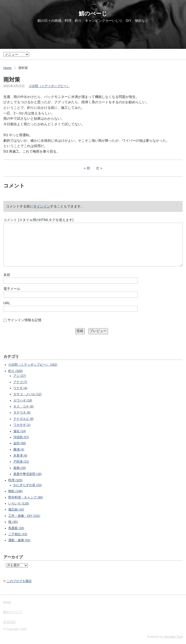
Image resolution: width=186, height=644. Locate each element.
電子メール (12, 289)
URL (7, 303)
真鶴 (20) (20, 468)
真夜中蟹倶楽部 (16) (27, 474)
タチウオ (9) (22, 413)
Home (8, 68)
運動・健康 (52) (19, 540)
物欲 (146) (15, 491)
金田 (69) (20, 443)
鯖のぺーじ (93, 14)
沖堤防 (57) (21, 437)
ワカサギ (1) (22, 425)
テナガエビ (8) (23, 419)
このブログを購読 (19, 581)
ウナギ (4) (20, 388)
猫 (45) (13, 522)
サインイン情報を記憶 (24, 320)
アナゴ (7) (20, 382)
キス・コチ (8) (23, 407)
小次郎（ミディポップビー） (49, 86)
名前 (7, 275)
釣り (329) (15, 371)
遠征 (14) (20, 431)
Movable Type (173, 637)
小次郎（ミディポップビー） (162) (33, 365)
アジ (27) (20, 376)
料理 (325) (15, 480)
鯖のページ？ (13, 612)
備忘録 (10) (16, 510)
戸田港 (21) (21, 462)
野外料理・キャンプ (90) (26, 497)
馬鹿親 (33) (16, 528)
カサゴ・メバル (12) (27, 394)
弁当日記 (9, 622)
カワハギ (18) (23, 400)
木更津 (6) (20, 456)
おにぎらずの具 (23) (27, 485)
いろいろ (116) (19, 503)
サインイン (42, 206)
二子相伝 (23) (18, 534)
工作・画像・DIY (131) (24, 516)
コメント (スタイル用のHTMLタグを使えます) (38, 220)
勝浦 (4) (19, 450)
